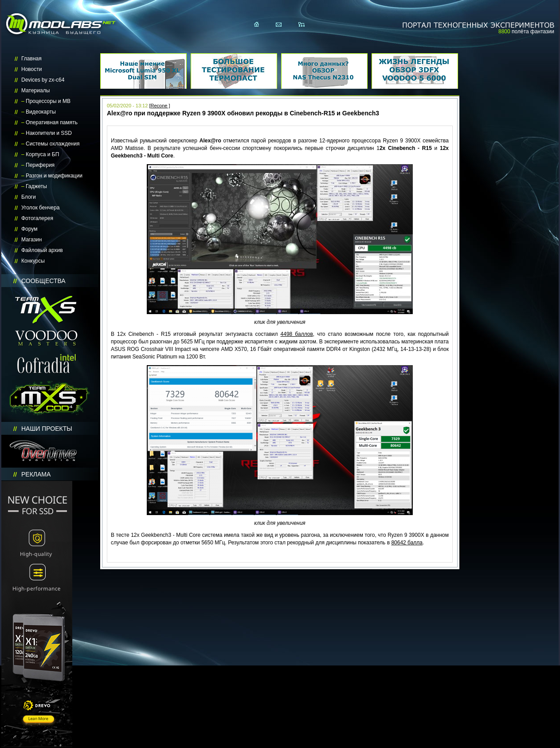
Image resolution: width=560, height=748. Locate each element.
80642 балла (407, 543)
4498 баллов (297, 334)
